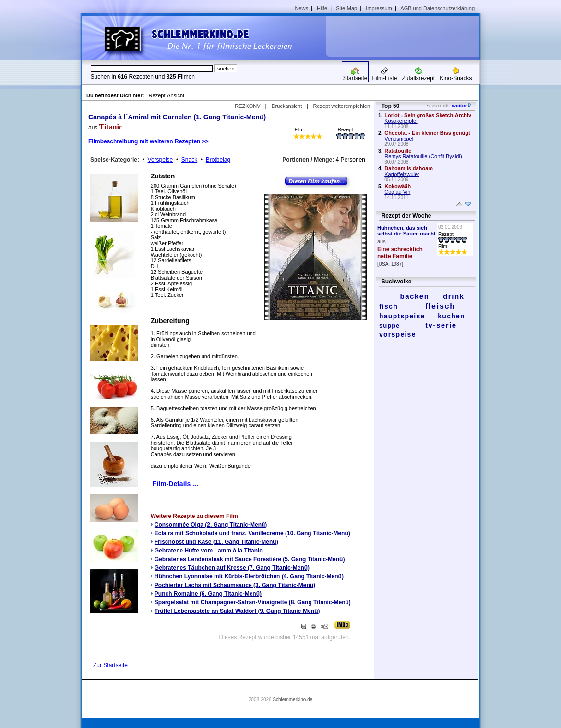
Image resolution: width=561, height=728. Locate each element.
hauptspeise (402, 316)
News (301, 8)
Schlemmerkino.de (292, 699)
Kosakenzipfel (401, 121)
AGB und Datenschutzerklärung (437, 8)
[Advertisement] (406, 36)
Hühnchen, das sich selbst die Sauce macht (406, 231)
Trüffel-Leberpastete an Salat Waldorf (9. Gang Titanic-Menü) (237, 611)
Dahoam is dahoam (409, 168)
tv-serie (441, 325)
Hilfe (322, 8)
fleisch (440, 306)
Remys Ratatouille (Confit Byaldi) (423, 156)
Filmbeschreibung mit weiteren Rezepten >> (149, 141)
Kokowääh (398, 186)
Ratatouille (398, 151)
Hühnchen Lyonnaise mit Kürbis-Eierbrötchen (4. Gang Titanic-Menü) (249, 576)
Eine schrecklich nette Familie (400, 253)
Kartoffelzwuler (402, 174)
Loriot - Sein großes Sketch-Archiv (428, 115)
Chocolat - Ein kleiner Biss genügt (427, 133)
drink (454, 296)
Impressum (379, 8)
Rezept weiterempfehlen (341, 106)
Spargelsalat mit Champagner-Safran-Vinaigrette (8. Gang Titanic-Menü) (253, 602)
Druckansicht (287, 106)
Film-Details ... (175, 484)
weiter (459, 106)
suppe (389, 325)
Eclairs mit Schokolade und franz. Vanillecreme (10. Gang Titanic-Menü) (252, 533)
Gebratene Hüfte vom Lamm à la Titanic (209, 551)
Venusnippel (399, 139)
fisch (388, 306)
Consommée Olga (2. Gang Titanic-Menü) (211, 525)
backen (415, 296)
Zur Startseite (110, 665)
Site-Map (346, 8)
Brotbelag (218, 160)
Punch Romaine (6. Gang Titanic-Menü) (208, 594)
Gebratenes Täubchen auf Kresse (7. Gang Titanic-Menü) (232, 568)
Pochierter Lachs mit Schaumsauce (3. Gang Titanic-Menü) (235, 585)
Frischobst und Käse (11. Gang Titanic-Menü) (216, 542)
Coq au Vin (397, 192)
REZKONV (247, 106)
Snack (189, 160)
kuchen (451, 316)
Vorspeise (161, 160)
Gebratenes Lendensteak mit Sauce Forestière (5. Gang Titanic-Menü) (250, 559)
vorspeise (398, 334)
